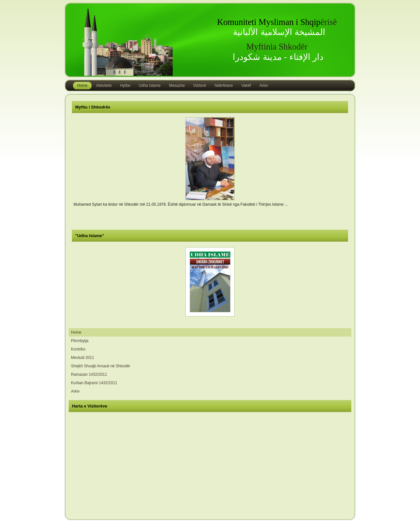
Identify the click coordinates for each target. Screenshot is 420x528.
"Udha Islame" (90, 236)
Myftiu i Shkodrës (93, 107)
